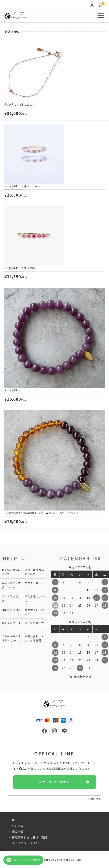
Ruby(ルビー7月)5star (20, 268)
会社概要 (18, 826)
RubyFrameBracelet (19, 105)
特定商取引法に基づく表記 (30, 837)
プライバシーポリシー (27, 843)
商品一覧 (18, 832)
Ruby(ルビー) (14, 390)
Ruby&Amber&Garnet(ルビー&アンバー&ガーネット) (41, 513)
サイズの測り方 (34, 623)
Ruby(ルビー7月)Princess (22, 186)
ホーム (16, 820)
